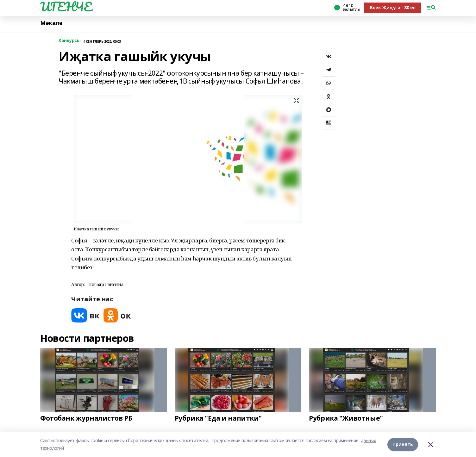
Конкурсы (70, 41)
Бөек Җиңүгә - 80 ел (393, 7)
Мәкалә (51, 23)
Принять (403, 444)
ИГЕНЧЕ (66, 7)
